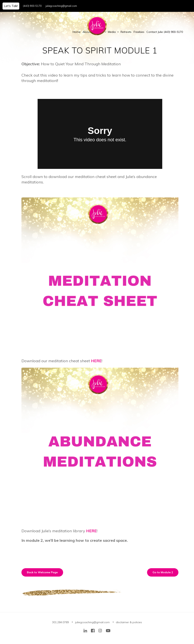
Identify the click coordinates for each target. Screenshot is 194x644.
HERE (96, 361)
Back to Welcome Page (42, 572)
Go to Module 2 (163, 572)
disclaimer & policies (129, 622)
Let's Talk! (11, 6)
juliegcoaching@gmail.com (61, 6)
